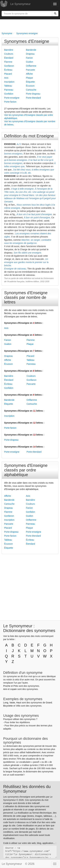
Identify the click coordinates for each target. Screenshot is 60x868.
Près (16, 686)
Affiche (29, 74)
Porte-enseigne (12, 98)
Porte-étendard (33, 98)
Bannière (9, 50)
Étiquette (30, 82)
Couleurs (9, 54)
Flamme (8, 62)
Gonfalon (9, 94)
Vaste (12, 703)
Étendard (9, 58)
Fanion (29, 58)
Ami (5, 689)
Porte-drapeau (33, 94)
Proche (7, 686)
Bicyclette (8, 706)
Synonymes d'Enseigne (27, 41)
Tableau (8, 86)
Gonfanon (9, 66)
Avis (6, 78)
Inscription (9, 82)
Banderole (31, 50)
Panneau (9, 90)
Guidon (30, 62)
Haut (19, 703)
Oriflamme (31, 66)
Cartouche (31, 90)
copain (14, 689)
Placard (8, 74)
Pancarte (30, 70)
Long (6, 703)
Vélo (18, 706)
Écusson (30, 86)
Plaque (29, 78)
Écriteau (8, 70)
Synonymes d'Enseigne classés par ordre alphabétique (26, 470)
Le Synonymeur (20, 4)
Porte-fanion (10, 102)
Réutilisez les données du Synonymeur (27, 789)
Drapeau (30, 54)
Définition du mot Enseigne (29, 136)
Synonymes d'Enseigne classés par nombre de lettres (26, 297)
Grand (49, 703)
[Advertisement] (30, 25)
